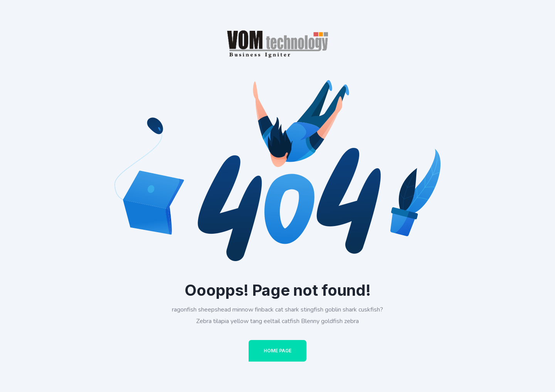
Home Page (277, 351)
